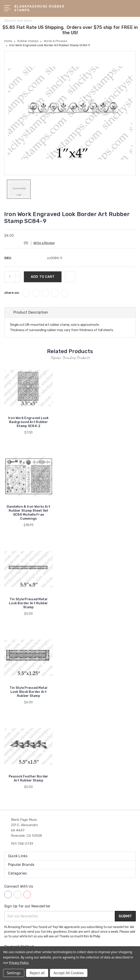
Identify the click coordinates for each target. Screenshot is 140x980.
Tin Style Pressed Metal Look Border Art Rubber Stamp (29, 603)
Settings (14, 973)
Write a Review (44, 243)
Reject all (37, 973)
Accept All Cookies (69, 973)
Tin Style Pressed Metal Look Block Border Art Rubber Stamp (29, 692)
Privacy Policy (19, 963)
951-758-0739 (22, 844)
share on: (12, 293)
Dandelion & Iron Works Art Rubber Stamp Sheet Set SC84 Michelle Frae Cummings (29, 513)
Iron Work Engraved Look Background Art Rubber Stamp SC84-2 (29, 422)
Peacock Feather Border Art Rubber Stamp (29, 778)
